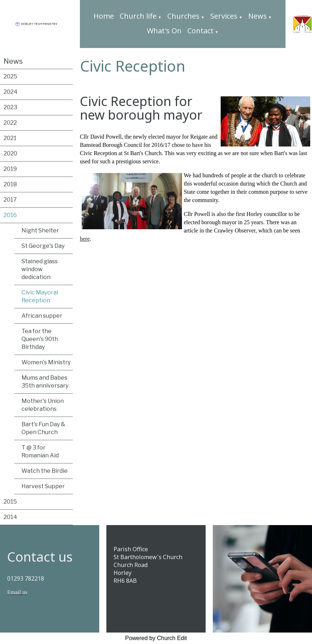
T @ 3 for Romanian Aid (40, 451)
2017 (10, 200)
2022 (10, 123)
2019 (10, 169)
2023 (10, 107)
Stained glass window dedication (40, 269)
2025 (10, 76)
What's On (164, 31)
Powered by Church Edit (156, 638)
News (258, 16)
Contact (200, 31)
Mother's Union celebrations (43, 405)
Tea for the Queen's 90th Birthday (40, 339)
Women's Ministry (46, 362)
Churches (183, 16)
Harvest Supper (43, 486)
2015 (10, 502)
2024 (11, 92)
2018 (10, 184)
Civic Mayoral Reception (40, 296)
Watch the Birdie (45, 471)
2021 (10, 138)
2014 (10, 517)
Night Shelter (40, 230)
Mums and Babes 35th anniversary (45, 382)
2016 (10, 215)
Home (104, 16)
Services (224, 16)
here (85, 239)
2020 (10, 153)
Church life (138, 16)
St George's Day (43, 246)
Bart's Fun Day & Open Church (44, 428)
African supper (42, 316)
